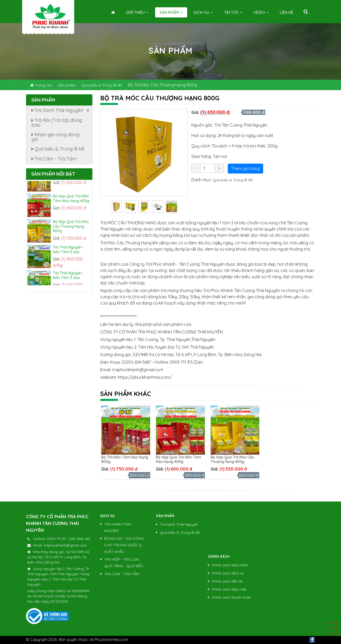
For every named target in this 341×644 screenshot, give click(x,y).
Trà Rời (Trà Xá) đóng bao (57, 123)
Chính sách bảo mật (229, 589)
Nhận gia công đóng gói (55, 137)
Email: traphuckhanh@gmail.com (60, 545)
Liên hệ (287, 12)
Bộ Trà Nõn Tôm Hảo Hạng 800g (125, 460)
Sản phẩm (171, 12)
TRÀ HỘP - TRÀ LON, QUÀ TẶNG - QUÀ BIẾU (124, 563)
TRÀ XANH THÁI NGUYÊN (118, 527)
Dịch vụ (203, 12)
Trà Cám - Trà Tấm (54, 159)
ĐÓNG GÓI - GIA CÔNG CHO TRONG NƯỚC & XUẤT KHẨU (124, 545)
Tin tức (233, 12)
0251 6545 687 (80, 539)
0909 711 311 (56, 539)
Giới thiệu (137, 12)
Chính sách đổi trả (227, 581)
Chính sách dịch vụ (228, 573)
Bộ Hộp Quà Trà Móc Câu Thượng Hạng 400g (232, 460)
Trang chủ (41, 85)
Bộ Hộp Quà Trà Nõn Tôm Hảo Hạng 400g (178, 460)
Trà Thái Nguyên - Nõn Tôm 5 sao (68, 252)
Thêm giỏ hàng (245, 169)
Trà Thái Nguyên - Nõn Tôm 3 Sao (68, 278)
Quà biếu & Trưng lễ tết (102, 85)
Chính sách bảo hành (230, 565)
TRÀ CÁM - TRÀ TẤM (122, 574)
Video (261, 12)
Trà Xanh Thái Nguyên (61, 111)
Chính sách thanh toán (231, 597)
